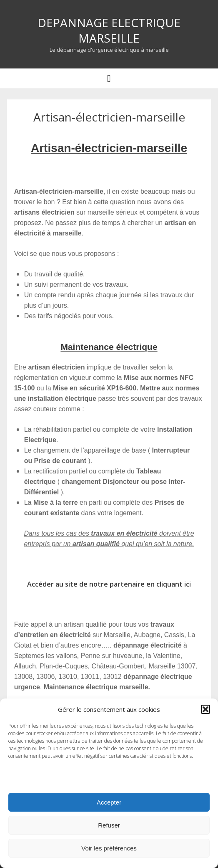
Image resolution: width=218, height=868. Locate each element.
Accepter (109, 802)
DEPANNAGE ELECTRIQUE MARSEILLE (109, 30)
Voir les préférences (109, 848)
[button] (205, 709)
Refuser (109, 825)
